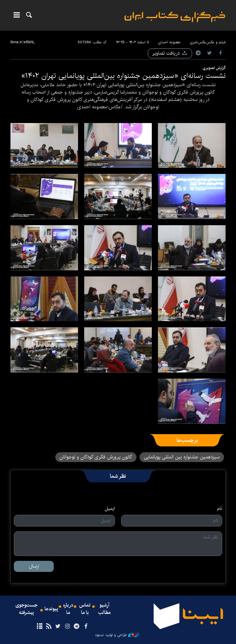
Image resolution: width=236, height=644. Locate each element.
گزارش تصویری (214, 68)
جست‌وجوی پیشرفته (26, 609)
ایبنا (175, 17)
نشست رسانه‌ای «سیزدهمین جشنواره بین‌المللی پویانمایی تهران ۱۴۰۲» (123, 76)
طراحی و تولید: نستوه (117, 635)
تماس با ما (85, 609)
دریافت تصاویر (170, 53)
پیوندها (51, 609)
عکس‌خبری (198, 42)
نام (220, 509)
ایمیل (110, 509)
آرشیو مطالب (104, 609)
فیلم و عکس (216, 42)
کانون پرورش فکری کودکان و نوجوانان (96, 457)
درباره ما (68, 609)
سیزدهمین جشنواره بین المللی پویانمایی (182, 457)
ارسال (34, 566)
